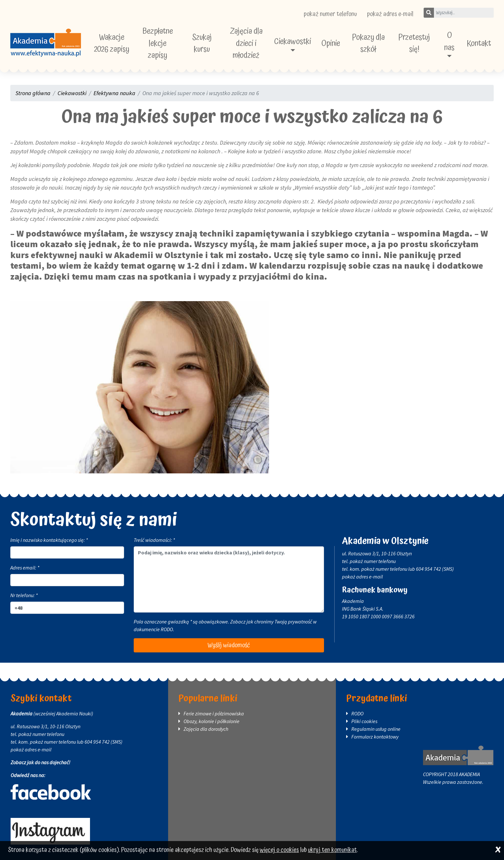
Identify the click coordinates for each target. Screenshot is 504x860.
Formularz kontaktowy (375, 737)
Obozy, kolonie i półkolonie (212, 721)
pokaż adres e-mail (390, 14)
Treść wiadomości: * (154, 540)
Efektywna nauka (114, 93)
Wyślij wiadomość (229, 645)
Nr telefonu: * (24, 595)
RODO (167, 629)
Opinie (331, 44)
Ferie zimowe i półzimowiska (214, 713)
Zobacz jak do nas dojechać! (40, 762)
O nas (449, 42)
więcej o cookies (279, 850)
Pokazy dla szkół (368, 44)
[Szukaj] (429, 13)
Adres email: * (25, 568)
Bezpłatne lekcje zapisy (158, 43)
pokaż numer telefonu (330, 14)
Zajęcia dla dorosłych (206, 729)
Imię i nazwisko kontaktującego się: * (49, 540)
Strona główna (33, 93)
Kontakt (479, 44)
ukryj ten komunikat (332, 850)
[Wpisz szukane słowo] (464, 13)
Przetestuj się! (414, 44)
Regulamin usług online (376, 729)
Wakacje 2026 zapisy (112, 44)
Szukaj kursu (202, 44)
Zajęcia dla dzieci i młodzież (246, 43)
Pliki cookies (364, 721)
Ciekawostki (293, 42)
